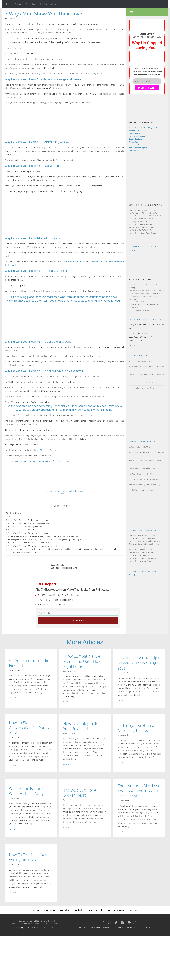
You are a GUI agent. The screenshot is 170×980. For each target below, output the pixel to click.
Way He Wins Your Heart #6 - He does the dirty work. (29, 543)
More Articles (49, 910)
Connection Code (135, 139)
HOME (7, 4)
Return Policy (96, 927)
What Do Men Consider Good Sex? (141, 224)
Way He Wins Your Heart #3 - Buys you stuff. (25, 527)
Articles (18, 4)
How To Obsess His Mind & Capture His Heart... (147, 128)
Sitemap (120, 927)
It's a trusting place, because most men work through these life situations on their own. (43, 536)
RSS (113, 927)
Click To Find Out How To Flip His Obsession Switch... (64, 492)
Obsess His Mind (94, 910)
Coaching (133, 910)
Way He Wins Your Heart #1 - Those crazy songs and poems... (32, 520)
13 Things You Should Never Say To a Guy (143, 479)
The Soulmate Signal (137, 136)
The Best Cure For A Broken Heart (141, 490)
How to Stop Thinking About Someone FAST (144, 293)
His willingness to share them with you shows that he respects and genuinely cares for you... (45, 539)
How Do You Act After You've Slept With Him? (145, 216)
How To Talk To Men (72, 262)
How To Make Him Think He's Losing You (143, 213)
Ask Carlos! (31, 4)
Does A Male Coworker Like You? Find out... (144, 219)
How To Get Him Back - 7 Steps (140, 302)
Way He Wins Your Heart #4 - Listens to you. (25, 530)
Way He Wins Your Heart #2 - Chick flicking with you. (29, 523)
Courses (50, 928)
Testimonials (83, 927)
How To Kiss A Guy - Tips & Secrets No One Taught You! (139, 663)
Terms (136, 927)
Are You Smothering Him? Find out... (141, 361)
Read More (13, 698)
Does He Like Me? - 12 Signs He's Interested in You (146, 290)
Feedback (78, 910)
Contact (129, 927)
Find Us (106, 927)
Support (152, 927)
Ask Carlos (64, 910)
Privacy (144, 927)
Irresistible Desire (136, 145)
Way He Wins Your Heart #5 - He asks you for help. (28, 533)
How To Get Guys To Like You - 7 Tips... (142, 310)
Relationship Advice (21, 928)
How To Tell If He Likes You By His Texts (28, 857)
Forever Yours (134, 142)
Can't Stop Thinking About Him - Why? (143, 210)
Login (43, 928)
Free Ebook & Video (115, 910)
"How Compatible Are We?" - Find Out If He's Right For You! (82, 661)
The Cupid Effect (135, 133)
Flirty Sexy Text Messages (138, 222)
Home (36, 910)
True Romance (134, 150)
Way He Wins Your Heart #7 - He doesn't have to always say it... (33, 546)
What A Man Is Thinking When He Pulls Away (144, 485)
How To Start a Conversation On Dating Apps (144, 383)
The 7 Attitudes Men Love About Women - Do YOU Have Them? (139, 791)
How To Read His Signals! (138, 148)
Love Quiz (35, 928)
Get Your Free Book (48, 4)
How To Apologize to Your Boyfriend (141, 388)
